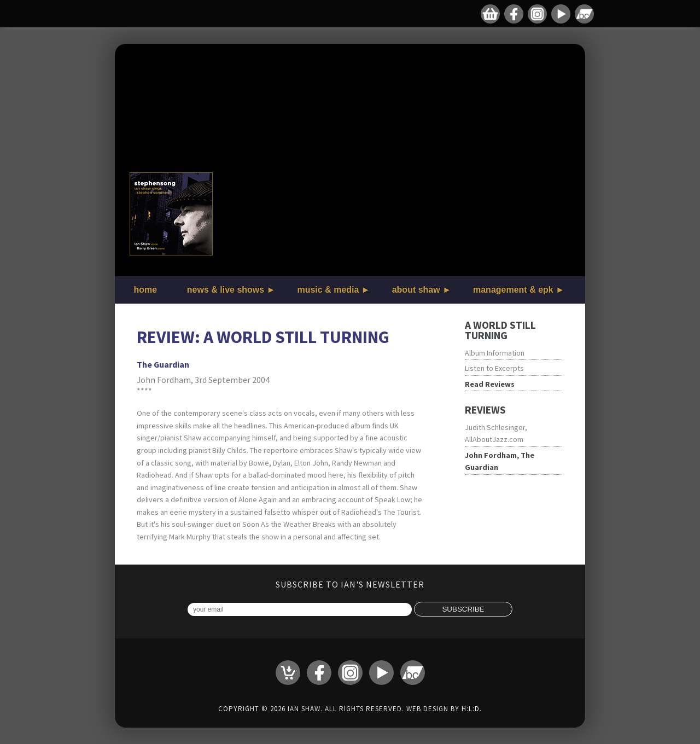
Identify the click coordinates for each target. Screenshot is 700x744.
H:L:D (471, 709)
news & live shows (226, 290)
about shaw (416, 290)
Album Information (495, 353)
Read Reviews (490, 384)
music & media (328, 290)
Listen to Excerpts (494, 368)
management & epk (513, 290)
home (146, 290)
